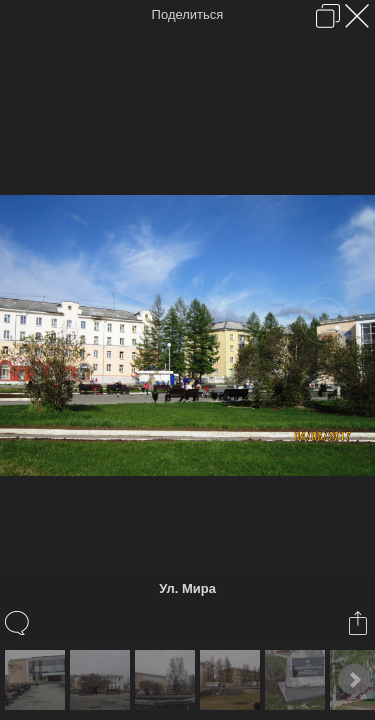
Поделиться (188, 14)
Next (354, 680)
